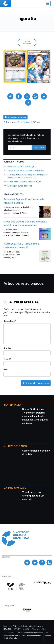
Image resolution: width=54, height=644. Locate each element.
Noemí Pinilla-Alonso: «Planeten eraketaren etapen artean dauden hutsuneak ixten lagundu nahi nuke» (35, 416)
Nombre (8, 348)
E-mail (7, 359)
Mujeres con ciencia (15, 446)
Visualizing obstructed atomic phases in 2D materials (34, 496)
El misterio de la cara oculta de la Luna (24, 182)
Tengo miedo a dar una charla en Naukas (26, 171)
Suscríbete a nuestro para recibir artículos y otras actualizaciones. (26, 138)
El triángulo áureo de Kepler (20, 186)
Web (5, 370)
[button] (10, 96)
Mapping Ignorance (15, 488)
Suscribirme (39, 148)
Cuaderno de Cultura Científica (25, 633)
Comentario (10, 321)
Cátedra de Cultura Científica (26, 626)
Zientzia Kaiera (12, 405)
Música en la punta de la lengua (22, 167)
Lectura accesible (27, 42)
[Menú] (48, 3)
